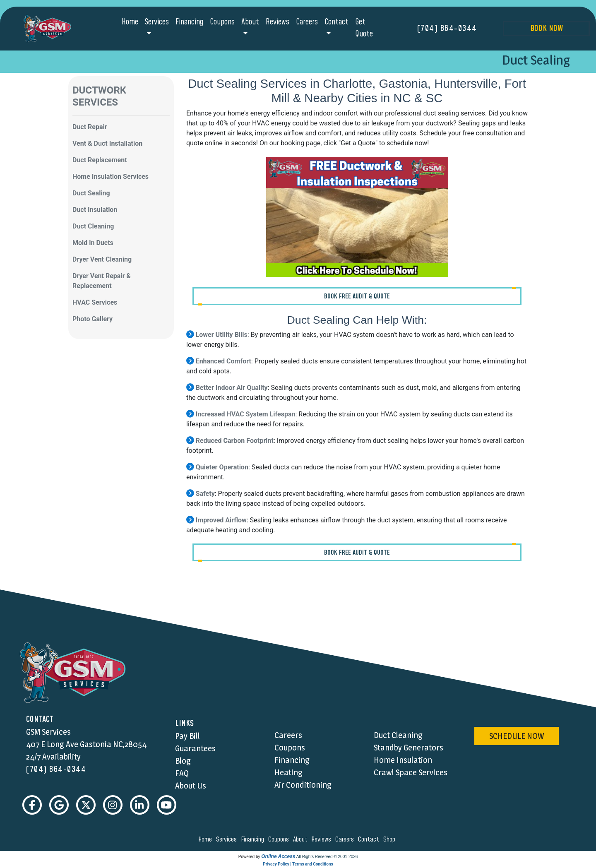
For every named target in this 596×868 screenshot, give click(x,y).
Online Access (278, 857)
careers (346, 840)
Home (130, 22)
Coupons (222, 22)
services (228, 840)
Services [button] (157, 22)
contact (370, 840)
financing (254, 840)
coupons (280, 840)
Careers (307, 22)
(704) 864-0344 (447, 29)
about (302, 840)
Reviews (278, 22)
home (206, 840)
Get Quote (364, 28)
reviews (322, 840)
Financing (189, 22)
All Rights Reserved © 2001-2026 (327, 857)
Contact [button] (336, 22)
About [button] (250, 22)
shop (391, 840)
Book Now (547, 29)
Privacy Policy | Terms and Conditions (298, 864)
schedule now (517, 736)
